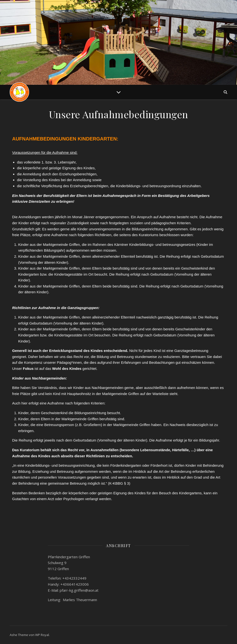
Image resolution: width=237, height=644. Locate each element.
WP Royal (42, 635)
